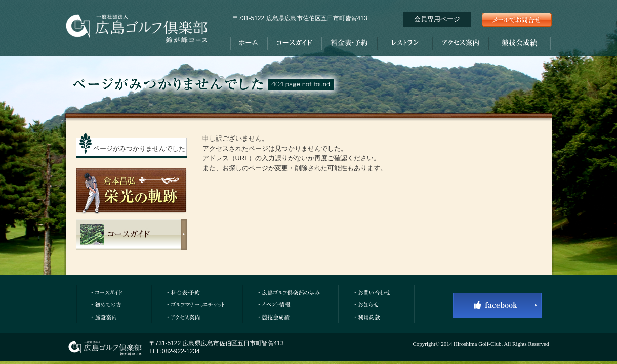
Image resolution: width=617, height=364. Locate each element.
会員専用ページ (437, 19)
